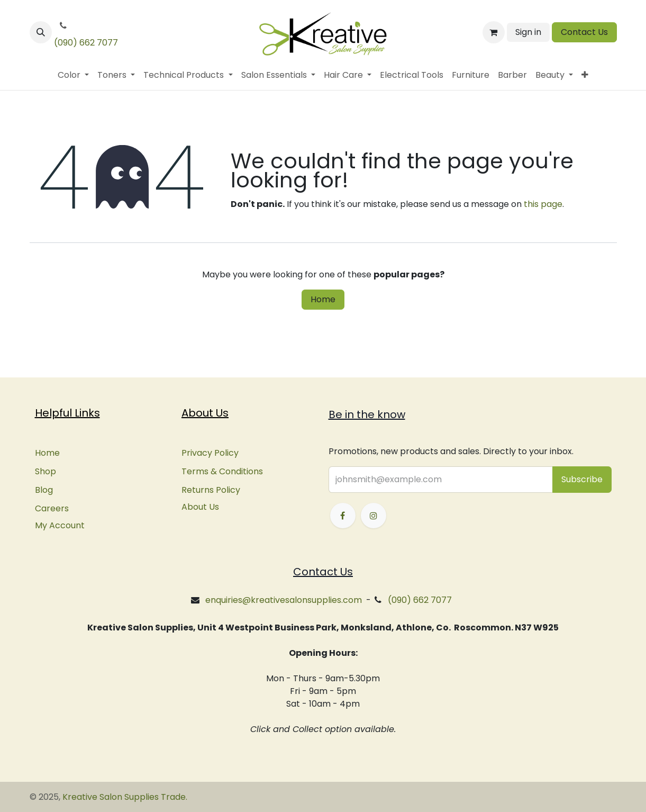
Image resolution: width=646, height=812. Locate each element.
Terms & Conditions (222, 471)
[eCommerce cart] (494, 32)
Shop (46, 471)
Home (323, 299)
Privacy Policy (210, 453)
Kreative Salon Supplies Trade (124, 797)
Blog (44, 490)
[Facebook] (343, 516)
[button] (41, 32)
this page (543, 204)
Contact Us (584, 32)
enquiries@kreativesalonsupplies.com (284, 600)
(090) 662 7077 (86, 43)
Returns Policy (211, 490)
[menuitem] (73, 75)
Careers (52, 508)
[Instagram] (374, 516)
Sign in (528, 32)
